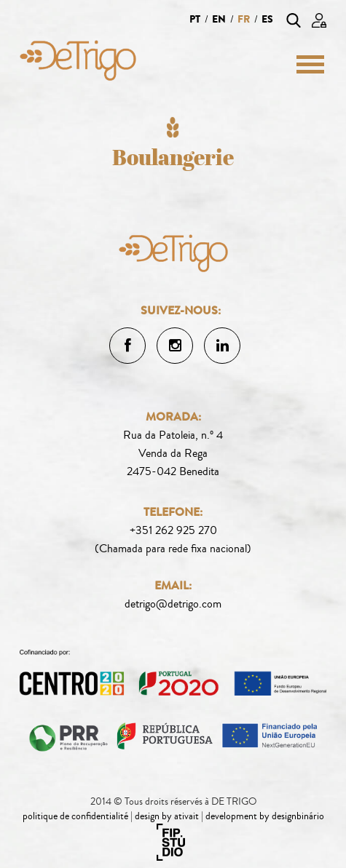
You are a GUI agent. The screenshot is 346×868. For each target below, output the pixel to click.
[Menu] (305, 64)
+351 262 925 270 (173, 530)
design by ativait (167, 816)
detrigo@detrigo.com (173, 604)
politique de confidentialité (75, 816)
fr (244, 19)
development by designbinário (265, 816)
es (267, 19)
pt (195, 19)
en (219, 19)
